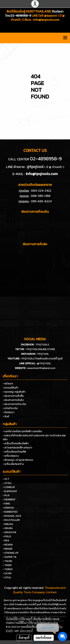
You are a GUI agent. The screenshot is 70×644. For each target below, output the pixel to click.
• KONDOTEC (10, 512)
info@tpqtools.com (46, 20)
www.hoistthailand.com (41, 368)
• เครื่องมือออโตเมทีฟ (14, 452)
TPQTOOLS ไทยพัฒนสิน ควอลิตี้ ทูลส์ (42, 359)
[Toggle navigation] (65, 38)
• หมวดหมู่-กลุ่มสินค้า (14, 392)
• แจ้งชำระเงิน (10, 408)
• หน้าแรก (8, 384)
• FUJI (6, 495)
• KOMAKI (8, 508)
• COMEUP (9, 487)
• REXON (8, 545)
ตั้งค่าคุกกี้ (24, 638)
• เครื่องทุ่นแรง (11, 456)
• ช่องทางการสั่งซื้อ (13, 396)
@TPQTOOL (44, 363)
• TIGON (7, 561)
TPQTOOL (43, 354)
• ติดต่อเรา (9, 412)
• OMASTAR (10, 532)
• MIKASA (8, 524)
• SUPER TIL (10, 557)
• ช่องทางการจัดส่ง (13, 400)
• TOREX (8, 569)
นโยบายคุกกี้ (26, 631)
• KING (6, 504)
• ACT (6, 479)
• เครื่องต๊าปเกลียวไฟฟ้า (16, 443)
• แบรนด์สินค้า (11, 388)
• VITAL (7, 577)
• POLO (7, 536)
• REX (6, 541)
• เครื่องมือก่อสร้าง (13, 464)
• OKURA (8, 528)
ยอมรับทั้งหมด (44, 638)
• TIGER (7, 565)
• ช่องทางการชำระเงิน (14, 404)
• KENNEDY (9, 499)
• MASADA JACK (12, 516)
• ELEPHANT (10, 491)
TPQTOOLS (42, 345)
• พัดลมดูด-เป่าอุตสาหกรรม (18, 460)
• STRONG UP (11, 553)
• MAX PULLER (11, 520)
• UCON (7, 573)
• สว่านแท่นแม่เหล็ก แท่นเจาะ (18, 448)
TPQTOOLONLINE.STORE (41, 349)
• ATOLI (7, 483)
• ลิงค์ (6, 416)
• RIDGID (8, 549)
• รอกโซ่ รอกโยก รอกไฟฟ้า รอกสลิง (22, 431)
